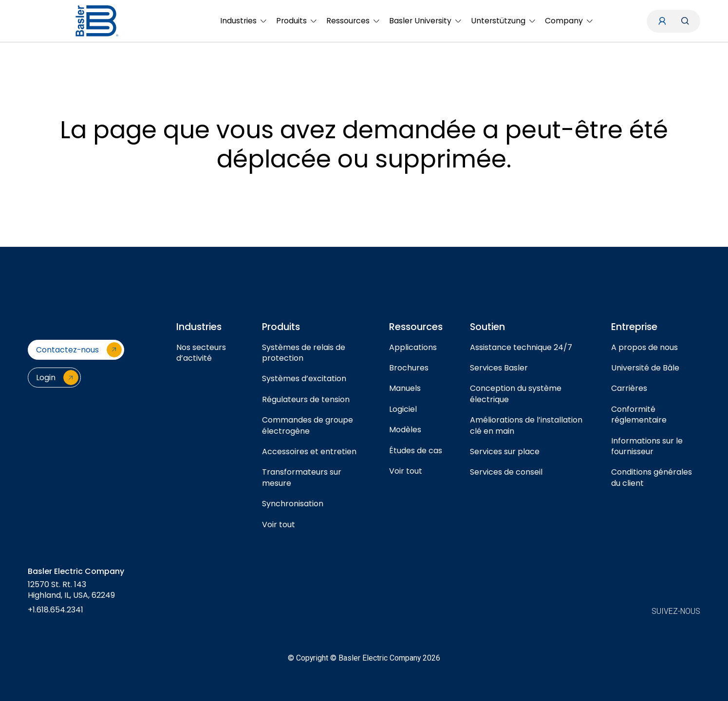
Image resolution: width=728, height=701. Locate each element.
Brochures (409, 368)
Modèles (405, 430)
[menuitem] (243, 21)
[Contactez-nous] (76, 350)
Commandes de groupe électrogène (308, 425)
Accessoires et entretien (309, 452)
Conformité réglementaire (639, 415)
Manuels (405, 388)
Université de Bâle (645, 368)
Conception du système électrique (516, 394)
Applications (413, 347)
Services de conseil (506, 472)
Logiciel (403, 409)
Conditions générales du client (652, 477)
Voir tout (279, 525)
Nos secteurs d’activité (201, 353)
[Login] (54, 378)
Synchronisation (293, 504)
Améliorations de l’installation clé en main (526, 425)
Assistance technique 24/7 (521, 347)
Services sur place (505, 452)
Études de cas (416, 451)
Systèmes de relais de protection (304, 353)
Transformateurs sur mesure (302, 477)
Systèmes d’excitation (304, 378)
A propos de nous (644, 347)
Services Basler (499, 368)
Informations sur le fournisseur (647, 446)
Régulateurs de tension (306, 399)
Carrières (629, 388)
